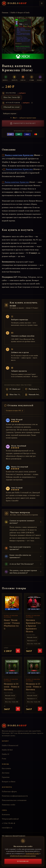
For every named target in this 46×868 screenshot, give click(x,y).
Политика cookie (9, 805)
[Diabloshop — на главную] (14, 3)
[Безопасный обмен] (6, 78)
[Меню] (42, 3)
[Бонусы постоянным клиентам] (23, 78)
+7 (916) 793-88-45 (8, 823)
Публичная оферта (9, 792)
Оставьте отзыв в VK (14, 411)
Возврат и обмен (9, 782)
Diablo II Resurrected (10, 746)
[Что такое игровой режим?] (32, 103)
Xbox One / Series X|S (12, 97)
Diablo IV (6, 754)
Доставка (6, 773)
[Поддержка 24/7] (40, 78)
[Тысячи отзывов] (32, 78)
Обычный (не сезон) (11, 107)
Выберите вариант (23, 123)
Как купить (6, 768)
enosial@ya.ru (7, 828)
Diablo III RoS (7, 750)
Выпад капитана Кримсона (18, 155)
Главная (5, 13)
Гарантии (6, 777)
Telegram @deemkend (10, 819)
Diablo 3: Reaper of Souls (20, 13)
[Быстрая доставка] (14, 78)
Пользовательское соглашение (14, 800)
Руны (4, 759)
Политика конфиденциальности (15, 796)
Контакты (6, 815)
